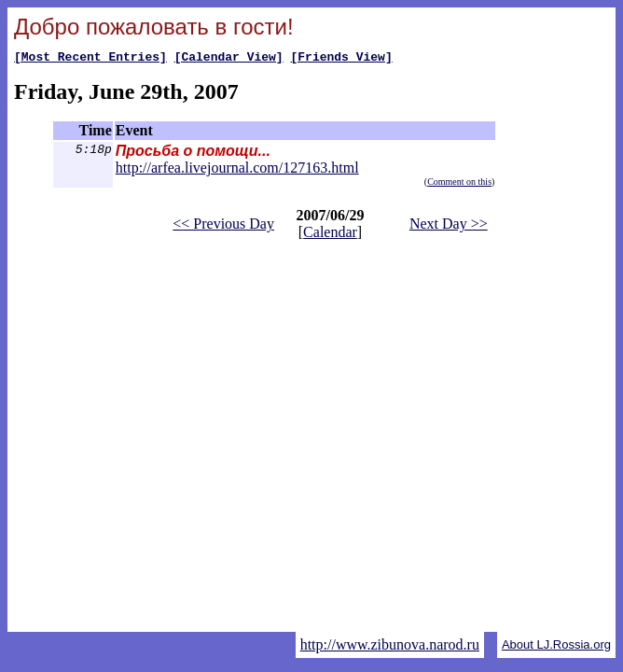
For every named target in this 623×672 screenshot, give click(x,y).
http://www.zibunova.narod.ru (390, 644)
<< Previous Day (223, 226)
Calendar (330, 235)
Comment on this (459, 184)
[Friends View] (341, 59)
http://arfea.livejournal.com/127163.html (237, 170)
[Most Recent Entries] (90, 59)
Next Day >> (449, 226)
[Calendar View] (229, 59)
